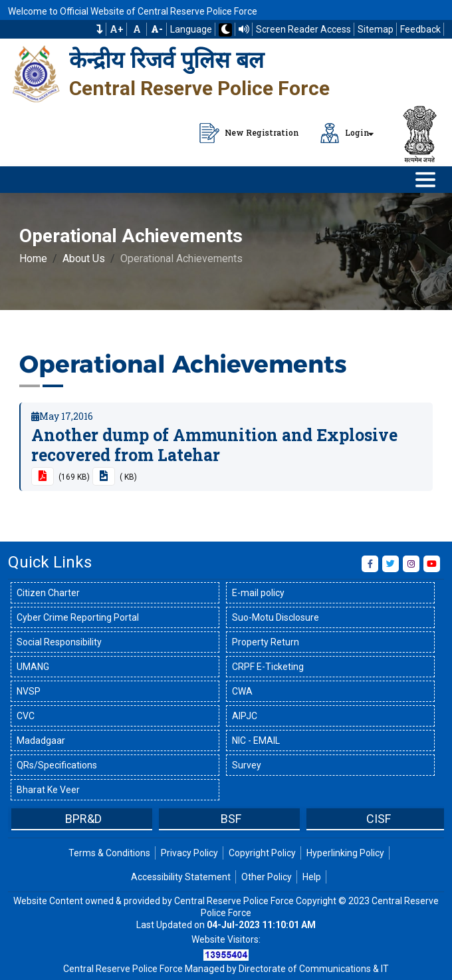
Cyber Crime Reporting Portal (78, 617)
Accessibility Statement (181, 877)
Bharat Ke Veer (48, 790)
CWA (242, 691)
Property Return (266, 642)
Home (33, 258)
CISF (379, 819)
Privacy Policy (189, 853)
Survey (247, 765)
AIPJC (245, 716)
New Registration (249, 133)
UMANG (33, 667)
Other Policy (267, 877)
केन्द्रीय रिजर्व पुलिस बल (167, 60)
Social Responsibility (59, 642)
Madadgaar (41, 740)
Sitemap (376, 29)
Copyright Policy (262, 853)
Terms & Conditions (109, 853)
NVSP (29, 691)
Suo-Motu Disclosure (276, 617)
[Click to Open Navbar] (425, 180)
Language (191, 29)
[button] (100, 29)
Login (345, 133)
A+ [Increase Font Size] (117, 29)
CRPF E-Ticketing (268, 667)
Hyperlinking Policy (345, 853)
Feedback (420, 29)
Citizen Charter (48, 593)
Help (312, 877)
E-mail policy (258, 593)
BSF (231, 819)
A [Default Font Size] (137, 29)
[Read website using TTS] (244, 29)
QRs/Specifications (57, 765)
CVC (26, 716)
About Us (84, 258)
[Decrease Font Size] (157, 29)
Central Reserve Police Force (199, 88)
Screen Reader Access (303, 29)
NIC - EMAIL (256, 740)
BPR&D (83, 819)
